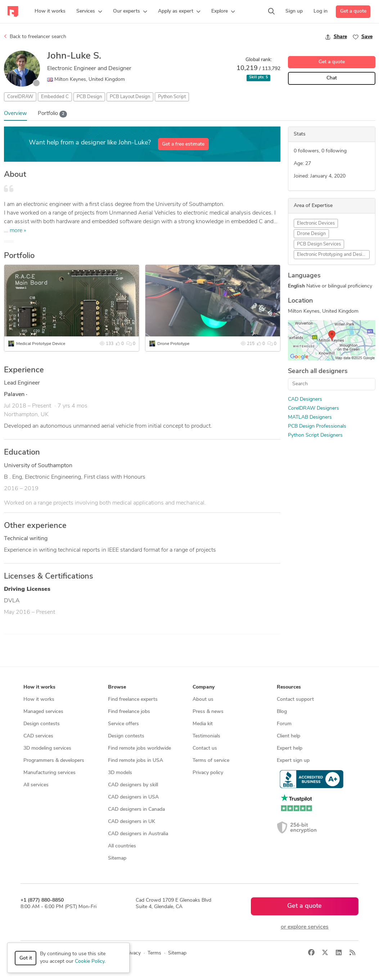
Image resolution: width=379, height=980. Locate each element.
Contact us (205, 748)
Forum (284, 724)
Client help (288, 736)
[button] (89, 11)
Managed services (43, 712)
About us (203, 700)
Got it (26, 958)
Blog (282, 712)
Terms (154, 953)
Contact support (295, 700)
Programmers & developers (54, 761)
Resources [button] (289, 687)
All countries (122, 846)
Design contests (42, 724)
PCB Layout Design (130, 97)
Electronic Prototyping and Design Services (333, 255)
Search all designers (318, 371)
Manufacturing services (49, 773)
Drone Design (311, 234)
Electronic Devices (316, 223)
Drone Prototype (173, 344)
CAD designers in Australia (138, 834)
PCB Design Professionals (317, 426)
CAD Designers (305, 399)
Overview (15, 114)
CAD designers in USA (133, 797)
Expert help (290, 748)
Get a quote (353, 11)
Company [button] (204, 687)
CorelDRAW (20, 97)
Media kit (203, 724)
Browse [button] (117, 687)
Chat (332, 78)
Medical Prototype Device (41, 344)
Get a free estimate (183, 144)
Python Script (172, 97)
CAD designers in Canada (136, 809)
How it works (39, 700)
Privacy (133, 953)
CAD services (38, 736)
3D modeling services (47, 748)
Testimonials (206, 736)
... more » (15, 231)
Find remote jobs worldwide (139, 748)
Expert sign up (293, 761)
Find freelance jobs (129, 712)
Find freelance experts (133, 700)
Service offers (123, 724)
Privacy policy (208, 773)
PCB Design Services (319, 244)
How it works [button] (39, 687)
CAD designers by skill (133, 785)
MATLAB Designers (310, 417)
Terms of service (211, 761)
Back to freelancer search (35, 37)
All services (36, 785)
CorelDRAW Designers (313, 408)
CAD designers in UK (132, 822)
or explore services (305, 927)
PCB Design (89, 97)
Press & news (208, 712)
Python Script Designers (315, 435)
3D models (120, 773)
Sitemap (117, 858)
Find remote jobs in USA (136, 761)
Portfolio (53, 114)
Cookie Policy (90, 961)
